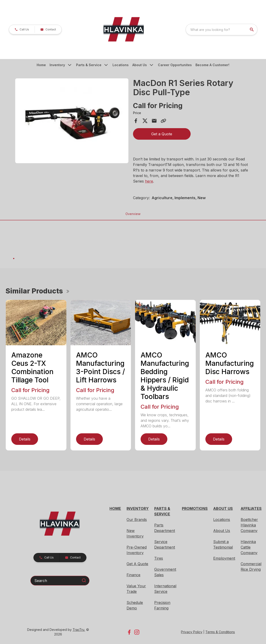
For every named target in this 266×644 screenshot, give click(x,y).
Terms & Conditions (220, 632)
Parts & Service (89, 65)
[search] (252, 30)
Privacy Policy (192, 632)
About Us (140, 65)
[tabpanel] (72, 121)
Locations (121, 65)
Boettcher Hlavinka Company (249, 525)
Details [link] (25, 439)
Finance (133, 575)
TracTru (78, 630)
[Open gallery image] (72, 121)
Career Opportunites (175, 65)
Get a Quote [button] (162, 134)
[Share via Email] (154, 121)
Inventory (57, 65)
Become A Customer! (212, 65)
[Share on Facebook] (136, 121)
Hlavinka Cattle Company (249, 547)
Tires (159, 558)
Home (41, 65)
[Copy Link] (163, 121)
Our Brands (137, 520)
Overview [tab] (133, 214)
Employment (224, 558)
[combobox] (222, 30)
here (149, 181)
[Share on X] (145, 121)
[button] (22, 30)
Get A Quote (137, 564)
